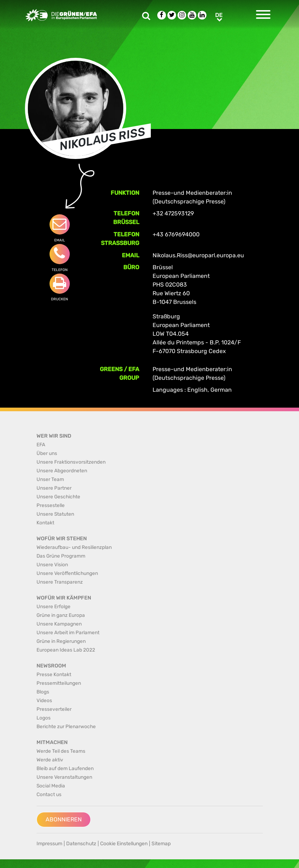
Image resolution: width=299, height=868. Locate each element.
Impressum (49, 844)
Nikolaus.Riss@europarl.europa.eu (198, 255)
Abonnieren (64, 819)
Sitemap (161, 844)
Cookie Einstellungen (124, 844)
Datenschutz (81, 844)
